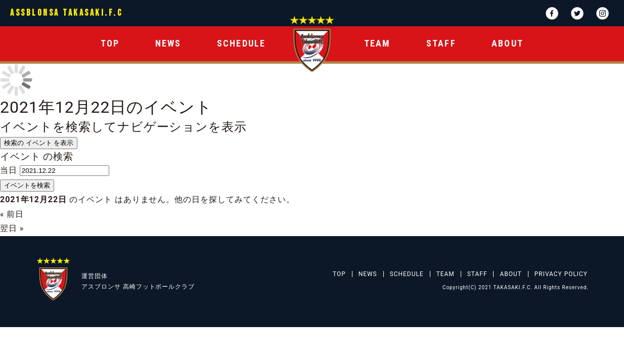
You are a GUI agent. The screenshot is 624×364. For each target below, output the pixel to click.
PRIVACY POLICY (561, 274)
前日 (12, 214)
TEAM (377, 43)
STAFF (441, 43)
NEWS (168, 43)
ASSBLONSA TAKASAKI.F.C (66, 13)
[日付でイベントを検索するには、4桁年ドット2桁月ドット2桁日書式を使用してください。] (64, 171)
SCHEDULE (241, 43)
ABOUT (507, 43)
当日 (9, 170)
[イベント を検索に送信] (27, 186)
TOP (110, 43)
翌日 (12, 228)
